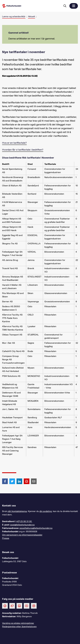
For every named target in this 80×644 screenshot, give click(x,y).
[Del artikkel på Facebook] (5, 481)
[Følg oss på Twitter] (12, 606)
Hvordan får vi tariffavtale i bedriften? (23, 150)
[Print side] (27, 481)
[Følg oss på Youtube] (27, 606)
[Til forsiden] (31, 6)
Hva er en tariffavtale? (14, 143)
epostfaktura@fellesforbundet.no (36, 528)
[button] (74, 6)
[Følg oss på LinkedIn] (19, 606)
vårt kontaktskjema (17, 511)
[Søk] (65, 6)
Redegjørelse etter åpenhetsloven (19, 627)
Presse (6, 538)
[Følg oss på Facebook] (5, 606)
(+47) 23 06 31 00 (24, 521)
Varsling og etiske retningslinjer (18, 623)
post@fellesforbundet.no (22, 525)
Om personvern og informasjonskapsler (22, 535)
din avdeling (46, 511)
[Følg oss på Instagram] (34, 606)
